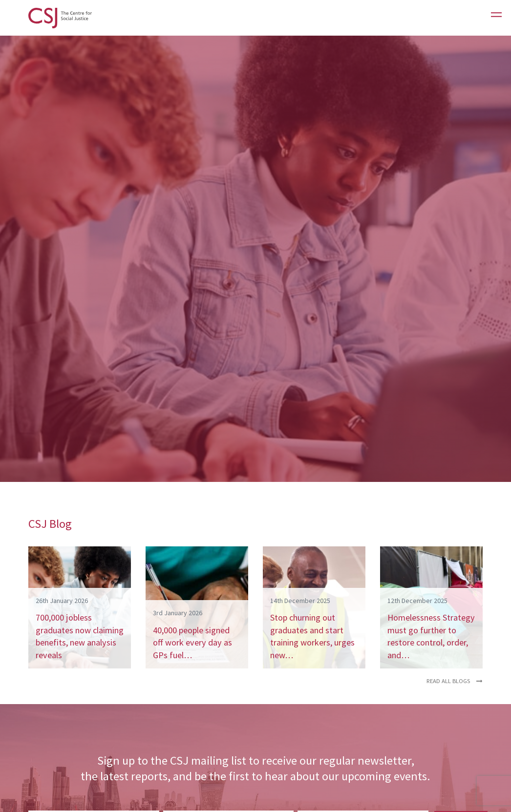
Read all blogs (455, 681)
